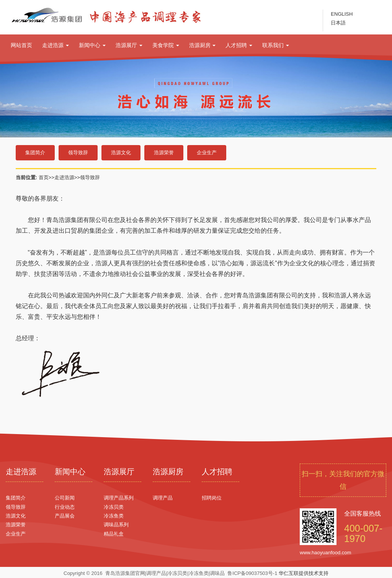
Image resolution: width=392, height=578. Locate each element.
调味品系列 (116, 525)
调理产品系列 (119, 498)
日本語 (338, 23)
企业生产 (207, 153)
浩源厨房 (203, 45)
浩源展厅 (129, 45)
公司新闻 (65, 498)
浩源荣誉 (164, 153)
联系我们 (276, 45)
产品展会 (65, 516)
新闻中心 (92, 45)
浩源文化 (121, 153)
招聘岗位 (212, 498)
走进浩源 (56, 45)
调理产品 (163, 498)
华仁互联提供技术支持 (304, 573)
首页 (44, 177)
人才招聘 (239, 45)
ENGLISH (342, 14)
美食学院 (166, 45)
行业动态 (65, 507)
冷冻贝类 (114, 507)
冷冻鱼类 (114, 516)
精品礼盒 (114, 534)
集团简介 (35, 153)
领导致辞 (78, 153)
